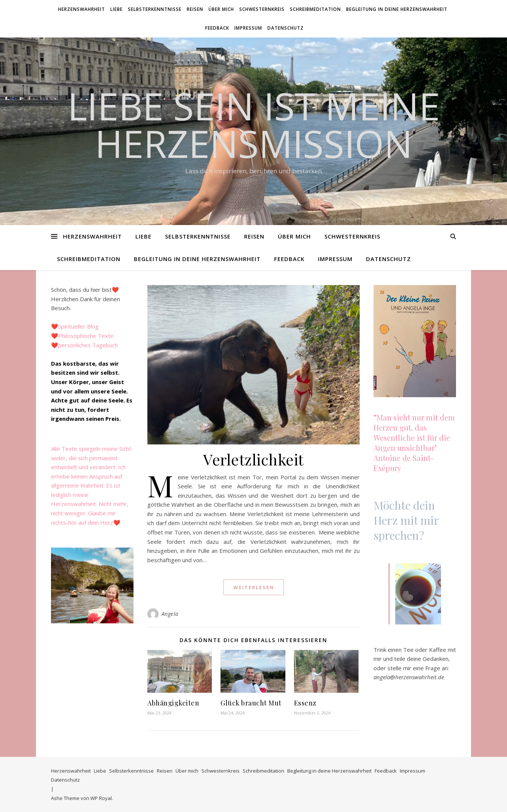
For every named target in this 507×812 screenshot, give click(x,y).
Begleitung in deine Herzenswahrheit (397, 9)
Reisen (195, 9)
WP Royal (101, 798)
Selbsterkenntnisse (155, 9)
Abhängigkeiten (173, 703)
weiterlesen (254, 587)
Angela (170, 614)
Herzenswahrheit (82, 9)
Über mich (221, 9)
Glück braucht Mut (251, 703)
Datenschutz (286, 28)
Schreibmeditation (315, 9)
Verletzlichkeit (253, 459)
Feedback (217, 28)
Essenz (305, 703)
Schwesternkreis (262, 9)
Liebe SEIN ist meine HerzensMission (254, 125)
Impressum (248, 28)
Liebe (116, 9)
